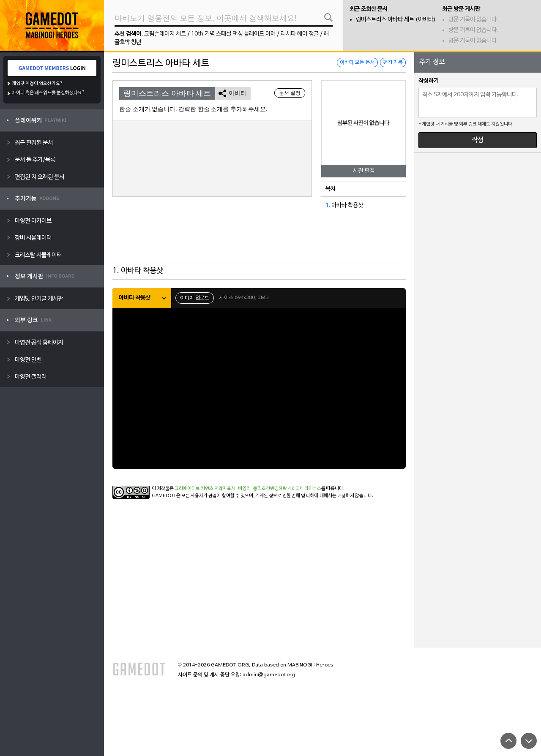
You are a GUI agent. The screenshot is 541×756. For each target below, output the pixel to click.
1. (328, 205)
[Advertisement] (259, 242)
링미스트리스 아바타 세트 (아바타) (396, 20)
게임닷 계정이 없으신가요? (37, 84)
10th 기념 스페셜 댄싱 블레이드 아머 (233, 34)
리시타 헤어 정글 (300, 34)
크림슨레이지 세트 (165, 34)
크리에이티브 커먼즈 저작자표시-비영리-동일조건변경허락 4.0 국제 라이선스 (248, 489)
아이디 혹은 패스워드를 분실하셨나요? (48, 93)
